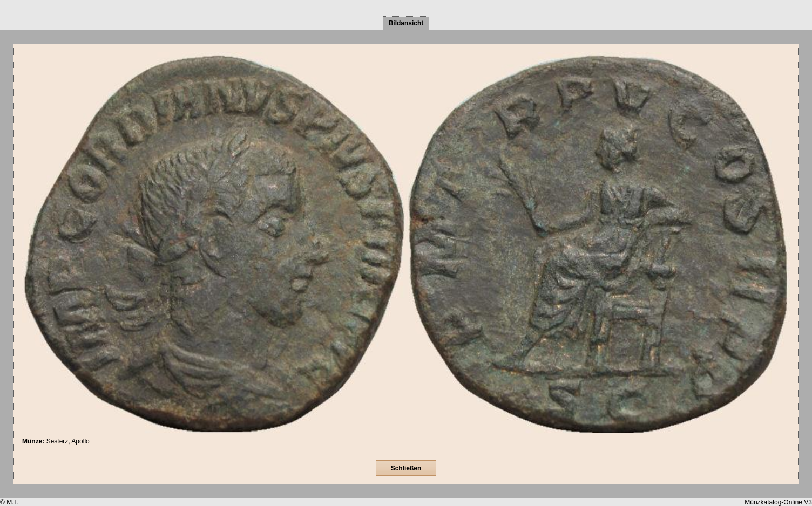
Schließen (406, 468)
